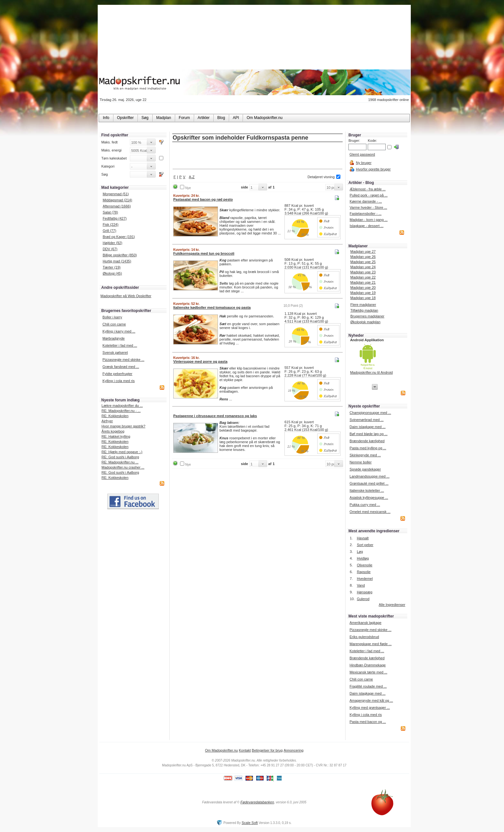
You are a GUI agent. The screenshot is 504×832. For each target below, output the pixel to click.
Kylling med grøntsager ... (369, 708)
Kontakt (245, 750)
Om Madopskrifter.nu (221, 750)
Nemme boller (361, 462)
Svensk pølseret (115, 352)
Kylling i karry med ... (119, 331)
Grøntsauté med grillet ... (369, 483)
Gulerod (363, 599)
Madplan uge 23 (363, 272)
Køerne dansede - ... (366, 201)
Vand (361, 585)
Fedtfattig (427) (115, 218)
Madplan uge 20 (363, 288)
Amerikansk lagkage (365, 623)
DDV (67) (110, 249)
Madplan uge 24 (363, 267)
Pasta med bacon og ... (368, 722)
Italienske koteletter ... (367, 490)
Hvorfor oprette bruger (373, 169)
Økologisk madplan (365, 322)
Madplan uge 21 (363, 282)
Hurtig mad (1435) (117, 261)
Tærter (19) (112, 267)
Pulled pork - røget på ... (369, 195)
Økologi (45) (112, 273)
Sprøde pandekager (365, 469)
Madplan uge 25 (363, 262)
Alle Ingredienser (392, 605)
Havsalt (363, 538)
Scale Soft (250, 823)
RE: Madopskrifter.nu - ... (121, 411)
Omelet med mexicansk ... (370, 512)
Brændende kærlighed (367, 441)
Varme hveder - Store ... (369, 207)
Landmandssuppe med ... (370, 476)
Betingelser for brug (267, 750)
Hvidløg (363, 558)
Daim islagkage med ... (368, 427)
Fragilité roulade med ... (368, 686)
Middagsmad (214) (117, 200)
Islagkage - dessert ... (367, 226)
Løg (360, 552)
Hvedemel (365, 579)
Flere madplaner (363, 305)
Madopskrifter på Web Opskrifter (126, 296)
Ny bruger (364, 163)
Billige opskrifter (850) (120, 255)
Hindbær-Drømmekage (367, 665)
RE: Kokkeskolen (115, 416)
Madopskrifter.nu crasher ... (123, 467)
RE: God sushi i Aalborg (120, 457)
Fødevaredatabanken (257, 802)
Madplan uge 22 (363, 277)
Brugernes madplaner (367, 316)
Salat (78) (110, 212)
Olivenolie (364, 565)
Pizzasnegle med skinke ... (123, 360)
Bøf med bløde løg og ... (369, 434)
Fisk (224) (110, 224)
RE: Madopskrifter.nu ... (120, 462)
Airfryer (107, 421)
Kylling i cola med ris (119, 381)
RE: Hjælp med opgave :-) (122, 452)
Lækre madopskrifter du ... (122, 406)
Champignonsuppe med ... (370, 413)
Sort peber (365, 545)
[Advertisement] (257, 156)
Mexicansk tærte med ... (368, 672)
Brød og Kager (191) (119, 237)
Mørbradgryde (114, 338)
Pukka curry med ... (365, 505)
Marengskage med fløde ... (370, 644)
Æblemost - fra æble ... (368, 189)
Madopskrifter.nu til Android (371, 372)
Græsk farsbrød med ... (121, 367)
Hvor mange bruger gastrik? (123, 426)
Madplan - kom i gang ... (369, 220)
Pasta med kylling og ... (368, 448)
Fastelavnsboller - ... (366, 214)
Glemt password (362, 154)
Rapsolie (364, 572)
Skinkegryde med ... (365, 455)
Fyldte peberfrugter (117, 374)
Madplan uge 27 (363, 251)
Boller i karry (112, 317)
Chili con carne (114, 324)
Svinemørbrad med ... (367, 420)
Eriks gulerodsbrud (364, 637)
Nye (188, 188)
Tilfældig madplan (364, 310)
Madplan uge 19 (363, 293)
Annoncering (293, 750)
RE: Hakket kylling (116, 436)
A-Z (192, 177)
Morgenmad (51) (116, 194)
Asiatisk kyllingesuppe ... (369, 498)
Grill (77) (109, 231)
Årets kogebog (113, 431)
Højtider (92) (112, 243)
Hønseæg (364, 592)
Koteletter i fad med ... (120, 345)
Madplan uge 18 (363, 298)
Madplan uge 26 (363, 257)
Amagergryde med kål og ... (371, 700)
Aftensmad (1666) (117, 206)
